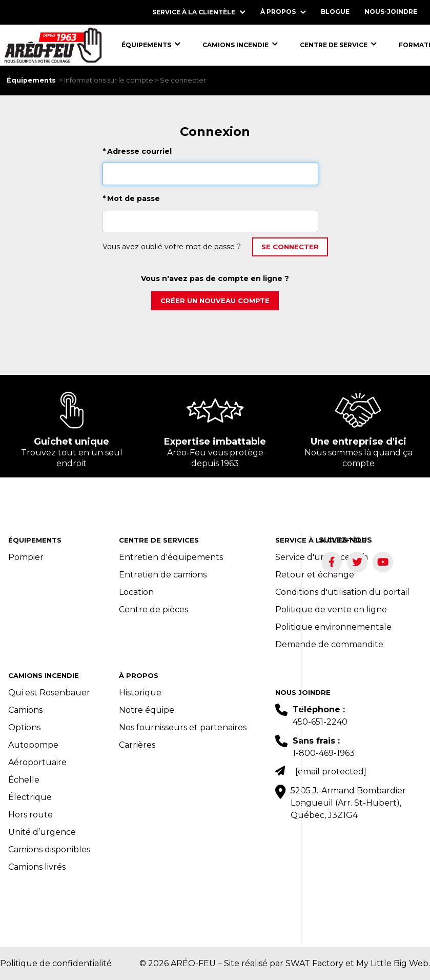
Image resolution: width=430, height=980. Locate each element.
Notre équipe (147, 710)
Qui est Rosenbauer (49, 693)
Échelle (24, 780)
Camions (25, 710)
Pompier (26, 557)
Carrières (137, 745)
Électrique (30, 797)
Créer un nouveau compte (215, 301)
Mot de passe (131, 198)
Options (24, 727)
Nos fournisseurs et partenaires (183, 727)
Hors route (30, 815)
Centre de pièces (153, 609)
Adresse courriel (137, 151)
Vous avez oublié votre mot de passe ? (172, 247)
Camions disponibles (49, 849)
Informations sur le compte (109, 80)
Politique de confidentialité (56, 963)
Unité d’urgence (42, 832)
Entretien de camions (163, 575)
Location (136, 592)
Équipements (31, 80)
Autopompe (33, 745)
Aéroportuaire (37, 762)
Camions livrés (37, 867)
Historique (140, 693)
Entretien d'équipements (171, 557)
